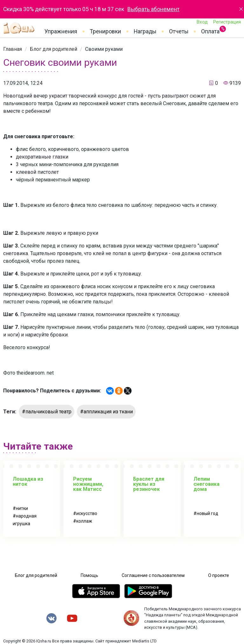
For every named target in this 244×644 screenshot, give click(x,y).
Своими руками (104, 49)
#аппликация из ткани (106, 412)
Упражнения (61, 31)
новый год (207, 513)
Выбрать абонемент (153, 9)
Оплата (210, 30)
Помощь (89, 575)
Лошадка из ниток (28, 481)
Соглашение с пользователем (153, 575)
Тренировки (105, 31)
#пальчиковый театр (47, 412)
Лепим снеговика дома (207, 484)
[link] (13, 49)
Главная (13, 49)
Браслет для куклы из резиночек (149, 484)
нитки (22, 508)
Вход (202, 22)
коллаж (84, 521)
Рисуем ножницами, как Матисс (88, 484)
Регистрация (227, 22)
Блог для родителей (54, 49)
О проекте (219, 575)
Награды (145, 31)
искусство (87, 513)
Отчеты (179, 31)
